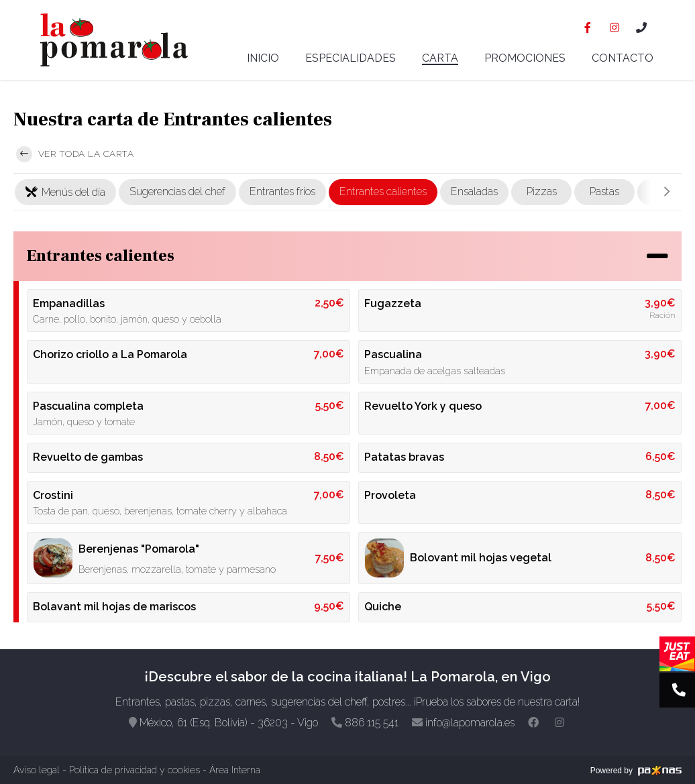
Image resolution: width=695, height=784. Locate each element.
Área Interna (235, 770)
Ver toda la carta (75, 154)
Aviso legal (37, 770)
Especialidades (351, 58)
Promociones (525, 58)
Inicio (263, 58)
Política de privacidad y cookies (135, 770)
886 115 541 (372, 723)
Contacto (623, 58)
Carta (440, 59)
